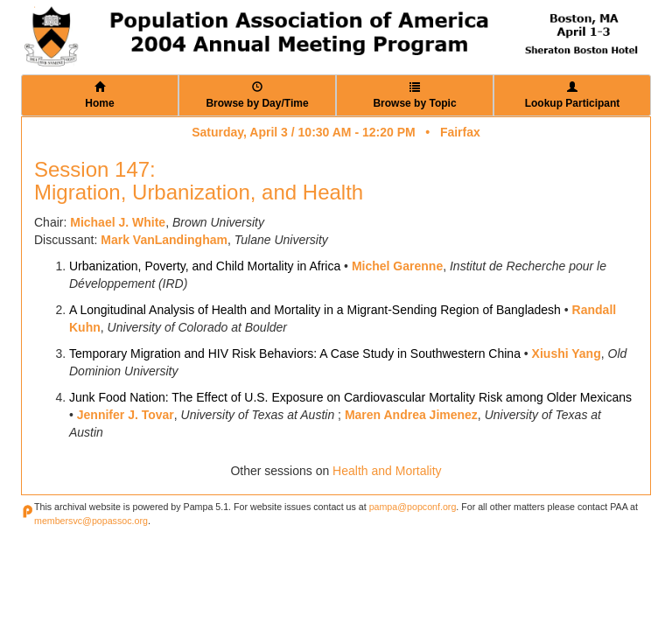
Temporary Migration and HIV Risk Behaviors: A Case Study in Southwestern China (295, 353)
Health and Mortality (387, 471)
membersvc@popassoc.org (91, 521)
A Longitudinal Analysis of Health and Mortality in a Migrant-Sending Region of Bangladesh (315, 310)
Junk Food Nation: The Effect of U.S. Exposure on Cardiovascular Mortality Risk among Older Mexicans (350, 397)
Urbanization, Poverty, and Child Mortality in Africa (205, 266)
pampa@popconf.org (413, 507)
